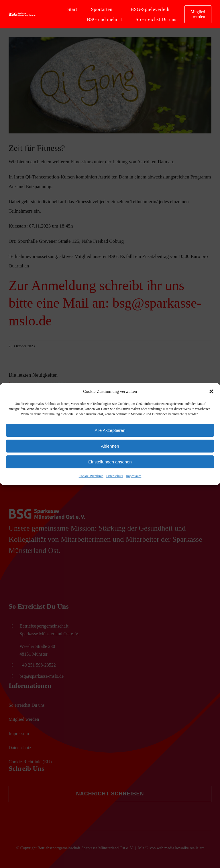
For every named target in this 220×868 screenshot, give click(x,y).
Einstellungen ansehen (110, 462)
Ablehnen (110, 446)
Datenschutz (115, 476)
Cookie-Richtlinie (91, 476)
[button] (211, 391)
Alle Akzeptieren (110, 430)
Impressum (134, 476)
